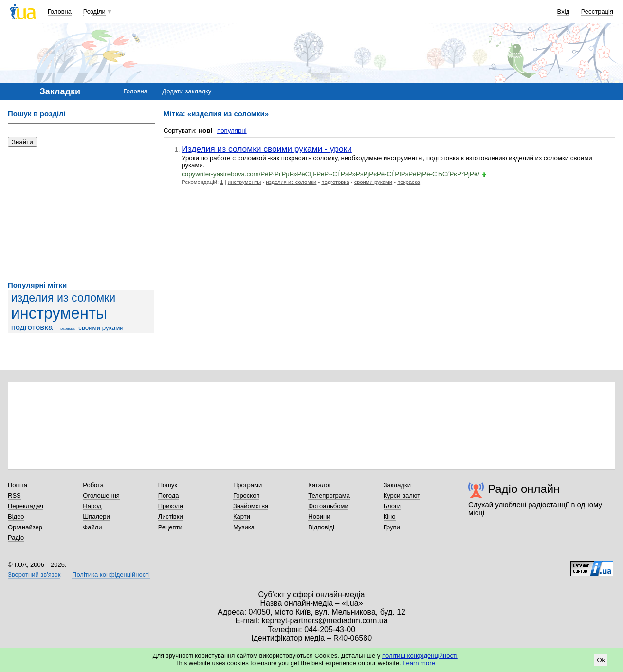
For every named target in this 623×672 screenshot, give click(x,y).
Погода (169, 496)
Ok (601, 660)
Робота (93, 485)
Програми (247, 485)
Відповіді (321, 527)
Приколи (171, 506)
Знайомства (251, 506)
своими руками (101, 328)
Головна (60, 11)
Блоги (392, 506)
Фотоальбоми (328, 506)
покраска (66, 329)
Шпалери (96, 517)
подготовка (32, 327)
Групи (392, 527)
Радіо (16, 537)
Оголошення (101, 496)
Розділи (94, 11)
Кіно (390, 517)
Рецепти (170, 527)
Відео (16, 517)
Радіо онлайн (524, 489)
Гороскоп (246, 496)
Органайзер (25, 527)
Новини (319, 517)
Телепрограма (329, 496)
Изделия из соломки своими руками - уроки (267, 149)
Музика (244, 527)
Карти (242, 517)
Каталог (320, 485)
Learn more (419, 663)
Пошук (168, 485)
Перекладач (26, 506)
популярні (232, 131)
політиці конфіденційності (420, 656)
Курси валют (402, 496)
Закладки (397, 485)
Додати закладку (187, 91)
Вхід (564, 11)
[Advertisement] (81, 214)
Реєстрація (597, 11)
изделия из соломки (64, 298)
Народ (92, 506)
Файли (92, 527)
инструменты (59, 313)
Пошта (18, 485)
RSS (14, 496)
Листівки (171, 517)
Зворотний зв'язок (34, 574)
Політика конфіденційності (111, 574)
